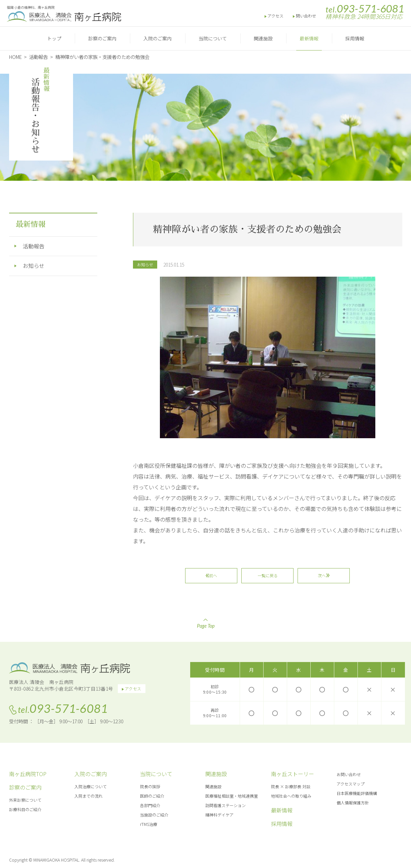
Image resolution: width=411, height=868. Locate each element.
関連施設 (263, 38)
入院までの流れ (89, 796)
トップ (54, 38)
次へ (322, 575)
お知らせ (145, 264)
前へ (213, 575)
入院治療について (91, 786)
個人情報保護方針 (353, 803)
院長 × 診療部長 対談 (291, 786)
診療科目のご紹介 (25, 809)
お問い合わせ (349, 774)
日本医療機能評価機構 (357, 793)
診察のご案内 (102, 38)
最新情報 (309, 38)
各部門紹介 (150, 805)
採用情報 (355, 38)
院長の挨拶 (150, 786)
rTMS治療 (149, 824)
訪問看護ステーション (226, 805)
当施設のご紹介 (154, 815)
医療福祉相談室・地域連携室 (232, 796)
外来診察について (25, 800)
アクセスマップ (351, 784)
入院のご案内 (158, 38)
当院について (213, 38)
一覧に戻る (268, 575)
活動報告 (34, 246)
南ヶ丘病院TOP (28, 774)
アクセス (276, 16)
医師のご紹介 (152, 796)
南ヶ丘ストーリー (293, 774)
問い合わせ (306, 16)
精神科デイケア (219, 815)
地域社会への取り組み (291, 796)
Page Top (206, 624)
